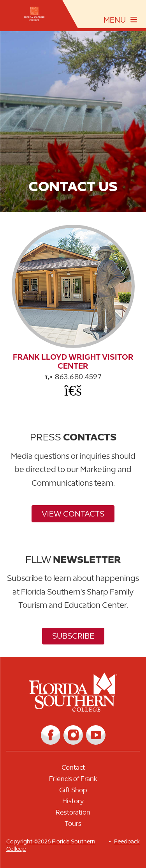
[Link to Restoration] (73, 814)
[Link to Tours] (73, 826)
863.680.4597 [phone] (73, 377)
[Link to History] (73, 803)
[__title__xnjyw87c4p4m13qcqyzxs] (34, 14)
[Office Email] (73, 390)
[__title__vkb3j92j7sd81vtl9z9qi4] (73, 709)
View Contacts (73, 514)
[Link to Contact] (73, 769)
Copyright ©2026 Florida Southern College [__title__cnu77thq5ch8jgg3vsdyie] (51, 845)
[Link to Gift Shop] (73, 792)
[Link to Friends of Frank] (73, 781)
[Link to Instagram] (73, 735)
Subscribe (73, 636)
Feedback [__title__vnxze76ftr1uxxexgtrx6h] (127, 841)
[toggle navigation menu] (120, 20)
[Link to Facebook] (51, 735)
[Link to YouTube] (96, 735)
